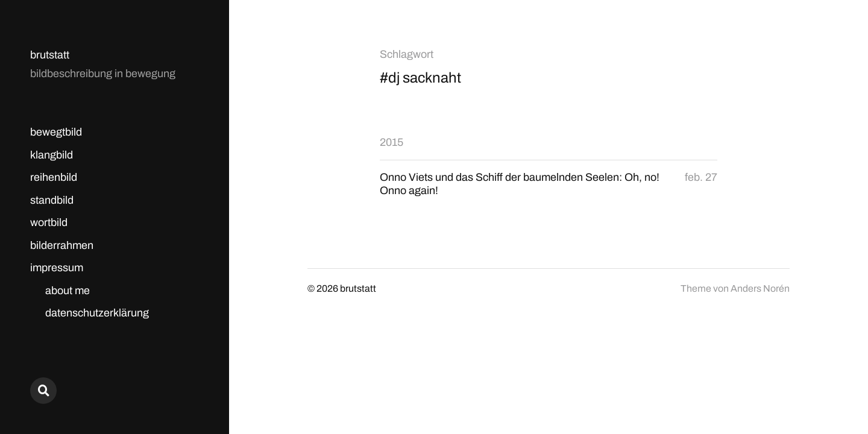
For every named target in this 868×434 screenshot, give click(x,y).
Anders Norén (760, 288)
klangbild (52, 155)
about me (68, 291)
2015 (392, 142)
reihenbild (54, 177)
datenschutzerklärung (97, 313)
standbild (52, 200)
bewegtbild (56, 132)
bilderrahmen (62, 245)
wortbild (49, 222)
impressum (57, 268)
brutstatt (50, 55)
